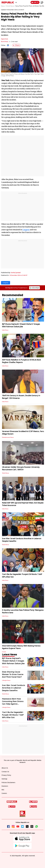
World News (5, 42)
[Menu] (42, 2)
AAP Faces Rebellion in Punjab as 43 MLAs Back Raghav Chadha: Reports (22, 361)
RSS (3, 790)
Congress (26, 230)
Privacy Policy (6, 775)
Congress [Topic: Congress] (6, 283)
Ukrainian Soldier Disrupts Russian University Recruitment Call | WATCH (21, 468)
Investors (5, 786)
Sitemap (4, 779)
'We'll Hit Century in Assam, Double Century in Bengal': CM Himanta (21, 397)
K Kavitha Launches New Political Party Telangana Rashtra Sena (23, 611)
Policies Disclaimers (8, 783)
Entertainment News (8, 437)
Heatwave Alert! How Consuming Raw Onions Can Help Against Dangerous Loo (13, 703)
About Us (5, 768)
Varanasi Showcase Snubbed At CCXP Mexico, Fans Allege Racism (23, 433)
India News (5, 330)
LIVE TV (35, 2)
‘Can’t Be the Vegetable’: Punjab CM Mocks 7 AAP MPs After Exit (22, 576)
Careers (4, 793)
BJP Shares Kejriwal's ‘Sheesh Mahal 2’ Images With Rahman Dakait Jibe (21, 325)
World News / (10, 6)
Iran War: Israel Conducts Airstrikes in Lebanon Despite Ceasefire (22, 540)
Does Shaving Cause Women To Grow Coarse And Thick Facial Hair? (13, 674)
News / (3, 6)
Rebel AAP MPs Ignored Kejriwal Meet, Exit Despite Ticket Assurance (23, 504)
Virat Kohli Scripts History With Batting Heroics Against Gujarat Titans (21, 647)
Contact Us (5, 772)
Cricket (4, 652)
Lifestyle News (6, 680)
